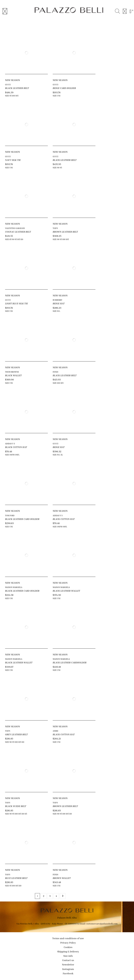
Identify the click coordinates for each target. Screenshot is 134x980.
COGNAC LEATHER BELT (18, 232)
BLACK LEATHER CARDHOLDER (70, 662)
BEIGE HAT (59, 303)
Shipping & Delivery (68, 951)
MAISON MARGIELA (14, 587)
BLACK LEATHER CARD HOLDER (22, 519)
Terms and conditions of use (68, 938)
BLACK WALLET (13, 375)
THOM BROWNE (12, 372)
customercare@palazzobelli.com (102, 924)
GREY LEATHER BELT (16, 734)
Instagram (68, 969)
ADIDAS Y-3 (10, 444)
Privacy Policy (68, 943)
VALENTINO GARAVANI (15, 228)
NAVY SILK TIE (13, 160)
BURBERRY (57, 300)
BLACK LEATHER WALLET (66, 591)
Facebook (68, 973)
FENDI (55, 372)
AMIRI (55, 731)
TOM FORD (10, 515)
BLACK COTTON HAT (16, 447)
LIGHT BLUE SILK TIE (16, 303)
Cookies (68, 947)
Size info (68, 956)
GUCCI (8, 85)
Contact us (68, 960)
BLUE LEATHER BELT (16, 878)
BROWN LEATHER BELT (65, 232)
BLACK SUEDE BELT (16, 806)
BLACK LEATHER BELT (17, 88)
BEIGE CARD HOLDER (64, 88)
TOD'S (55, 228)
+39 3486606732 (72, 924)
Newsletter (68, 964)
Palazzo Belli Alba (67, 918)
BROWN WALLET (62, 878)
